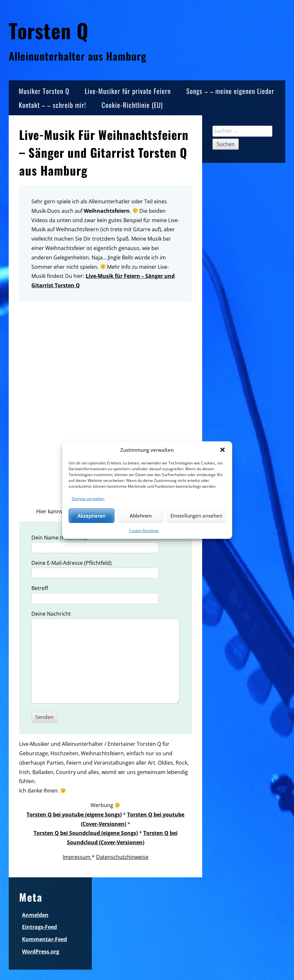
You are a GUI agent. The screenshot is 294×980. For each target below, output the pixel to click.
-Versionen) (130, 842)
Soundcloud (83, 842)
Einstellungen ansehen (196, 516)
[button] (223, 450)
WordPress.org (41, 952)
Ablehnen (141, 516)
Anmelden (35, 915)
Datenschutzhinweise (122, 857)
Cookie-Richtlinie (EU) (132, 105)
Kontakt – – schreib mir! (52, 105)
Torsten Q (49, 30)
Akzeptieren (92, 516)
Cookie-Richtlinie (144, 530)
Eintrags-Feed (39, 927)
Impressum (77, 857)
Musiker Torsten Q (44, 91)
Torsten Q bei (160, 833)
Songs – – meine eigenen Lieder (230, 91)
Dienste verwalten (88, 498)
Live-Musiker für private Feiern (128, 91)
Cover (108, 842)
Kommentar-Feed (44, 939)
